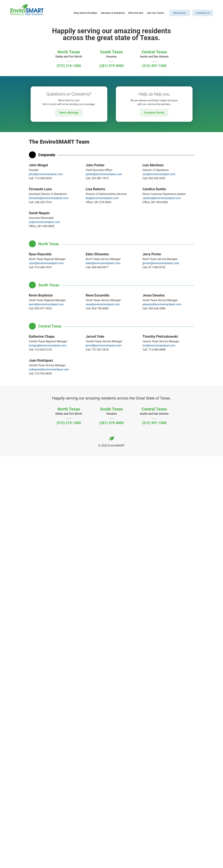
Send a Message (69, 113)
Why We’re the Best (85, 13)
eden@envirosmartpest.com (103, 263)
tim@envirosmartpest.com (159, 345)
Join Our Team (155, 13)
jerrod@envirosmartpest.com (104, 345)
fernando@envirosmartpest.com (49, 198)
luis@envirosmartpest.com (159, 174)
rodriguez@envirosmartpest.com (49, 369)
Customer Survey (154, 113)
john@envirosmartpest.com (46, 174)
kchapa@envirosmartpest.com (48, 345)
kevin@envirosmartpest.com (46, 304)
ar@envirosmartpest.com (45, 222)
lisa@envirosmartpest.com (102, 198)
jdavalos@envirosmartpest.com (162, 304)
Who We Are (136, 13)
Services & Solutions (113, 13)
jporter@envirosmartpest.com (161, 263)
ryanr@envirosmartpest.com (46, 263)
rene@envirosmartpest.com (103, 304)
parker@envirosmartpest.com (104, 174)
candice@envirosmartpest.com (162, 198)
